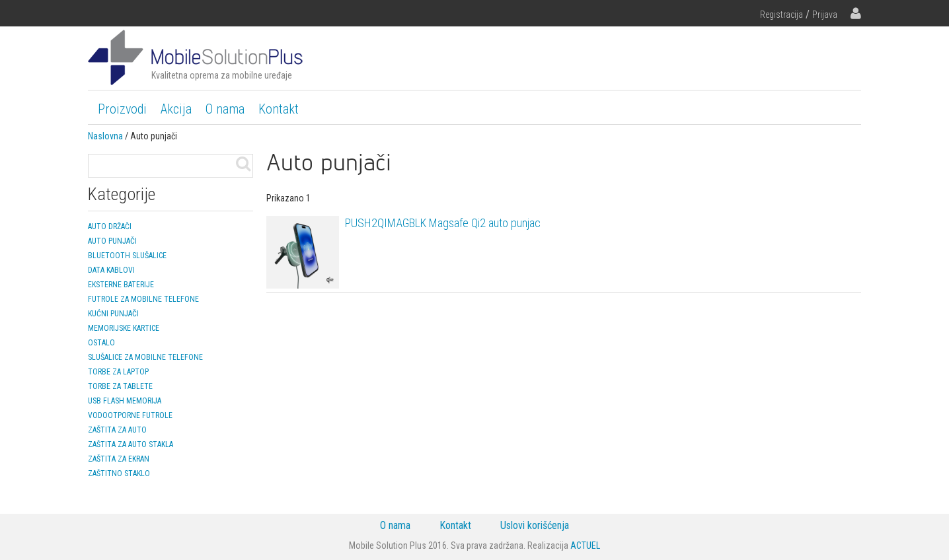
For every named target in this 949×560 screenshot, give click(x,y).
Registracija (781, 15)
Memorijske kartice (124, 328)
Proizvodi (122, 109)
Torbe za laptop (118, 372)
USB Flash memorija (125, 401)
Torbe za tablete (120, 386)
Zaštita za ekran (119, 459)
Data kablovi (111, 270)
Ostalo (101, 343)
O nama (225, 109)
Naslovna (105, 136)
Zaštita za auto (117, 430)
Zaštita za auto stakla (131, 444)
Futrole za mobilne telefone (143, 299)
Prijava (825, 15)
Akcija (176, 109)
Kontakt (279, 109)
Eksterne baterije (121, 285)
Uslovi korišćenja (535, 525)
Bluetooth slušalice (127, 256)
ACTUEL (585, 545)
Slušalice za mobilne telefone (145, 357)
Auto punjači (112, 241)
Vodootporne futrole (130, 415)
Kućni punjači (113, 314)
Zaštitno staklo (119, 473)
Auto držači (110, 227)
